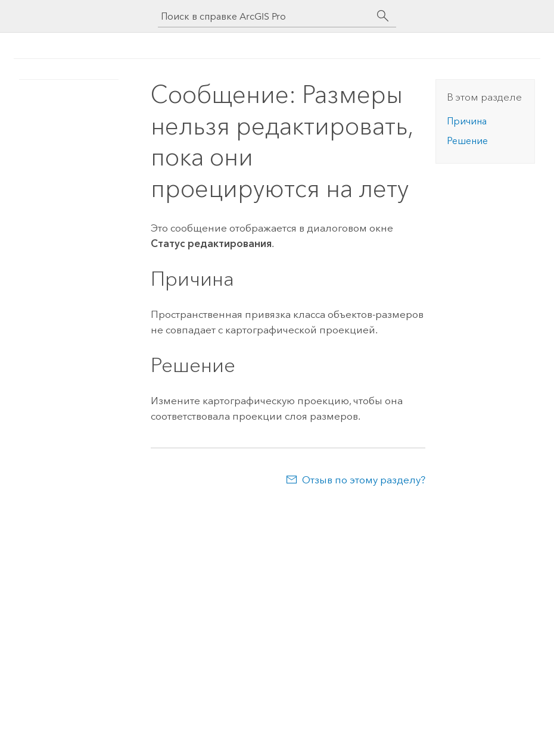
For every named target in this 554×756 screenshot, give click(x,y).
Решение (467, 141)
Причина (467, 121)
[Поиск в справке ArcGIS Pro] (265, 16)
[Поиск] (383, 16)
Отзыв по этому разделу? (364, 480)
